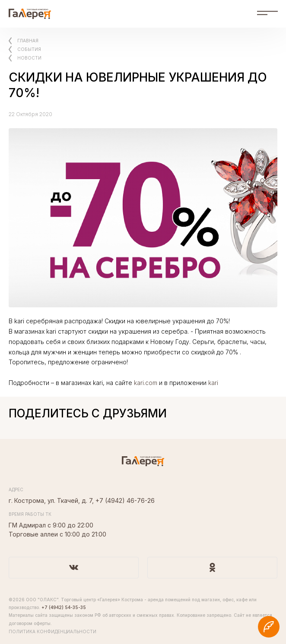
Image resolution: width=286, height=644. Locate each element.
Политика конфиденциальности (52, 631)
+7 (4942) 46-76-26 (125, 500)
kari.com (146, 383)
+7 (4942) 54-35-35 (64, 607)
